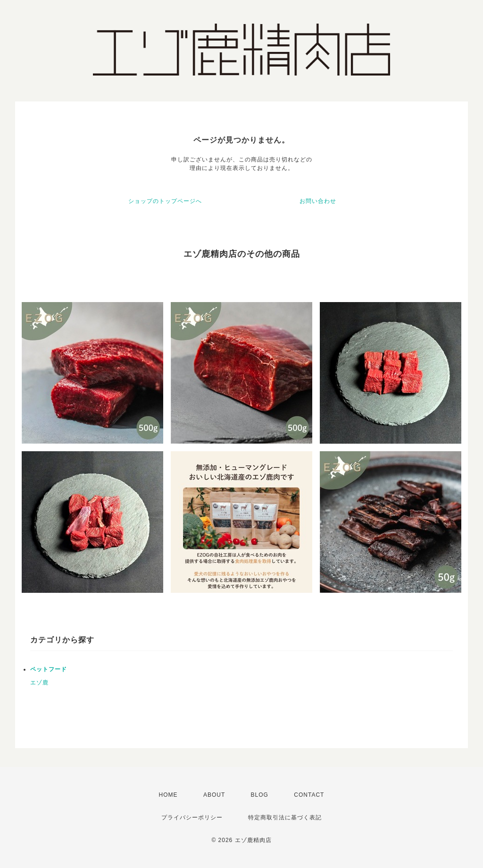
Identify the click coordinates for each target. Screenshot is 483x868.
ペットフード (49, 669)
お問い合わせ (318, 201)
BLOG (260, 795)
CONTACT (309, 795)
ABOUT (214, 795)
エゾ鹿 (39, 683)
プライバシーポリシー (192, 817)
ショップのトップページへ (165, 201)
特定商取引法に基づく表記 (285, 817)
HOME (168, 795)
